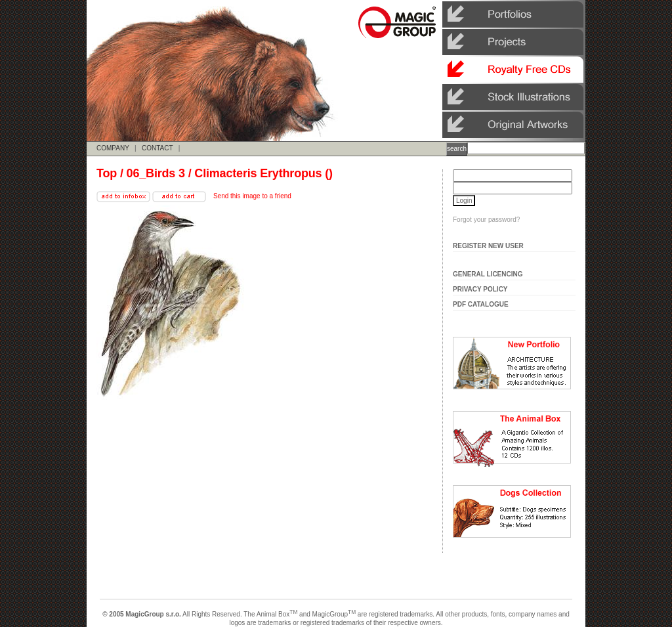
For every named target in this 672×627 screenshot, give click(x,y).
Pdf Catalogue (481, 304)
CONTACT (157, 148)
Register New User (488, 246)
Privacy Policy (480, 289)
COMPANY (113, 148)
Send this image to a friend (252, 196)
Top (107, 173)
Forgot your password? (486, 220)
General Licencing (488, 274)
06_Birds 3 (156, 173)
